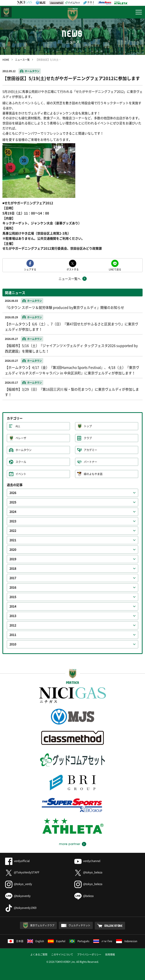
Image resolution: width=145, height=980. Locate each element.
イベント (21, 474)
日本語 (16, 941)
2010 (13, 644)
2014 (13, 606)
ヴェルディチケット (79, 925)
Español (57, 941)
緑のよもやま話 (93, 474)
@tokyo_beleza (88, 872)
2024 (13, 512)
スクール (21, 462)
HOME (6, 60)
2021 (13, 540)
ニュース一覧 (22, 60)
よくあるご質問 (39, 954)
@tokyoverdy (18, 896)
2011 (13, 635)
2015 (13, 597)
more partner (70, 844)
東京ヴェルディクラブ (42, 925)
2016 (13, 587)
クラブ (88, 438)
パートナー (90, 462)
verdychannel (87, 861)
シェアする (30, 269)
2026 (13, 493)
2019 (13, 559)
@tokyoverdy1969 (21, 908)
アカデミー (90, 450)
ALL (18, 426)
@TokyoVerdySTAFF (22, 872)
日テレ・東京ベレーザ (6, 12)
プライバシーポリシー (89, 954)
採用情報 (110, 954)
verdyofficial (17, 861)
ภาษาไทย (103, 941)
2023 (13, 521)
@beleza (84, 896)
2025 (13, 502)
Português (79, 941)
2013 (13, 616)
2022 (13, 531)
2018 (13, 569)
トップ (88, 426)
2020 (13, 550)
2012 (13, 625)
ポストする (73, 269)
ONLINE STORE (114, 926)
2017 (13, 578)
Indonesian (127, 941)
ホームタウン (32, 71)
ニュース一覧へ (70, 279)
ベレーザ (21, 438)
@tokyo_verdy (19, 884)
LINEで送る (115, 269)
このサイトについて (62, 954)
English (36, 941)
